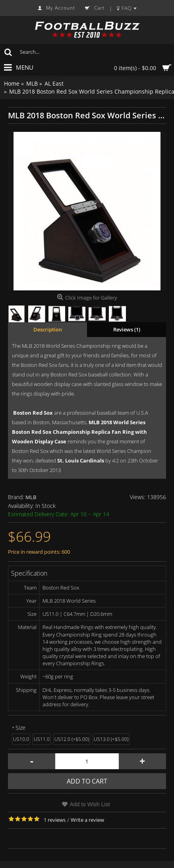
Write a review (87, 820)
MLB (31, 497)
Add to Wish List (90, 804)
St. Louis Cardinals (81, 460)
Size (20, 728)
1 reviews (55, 820)
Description (48, 329)
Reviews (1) (127, 329)
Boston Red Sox (33, 413)
